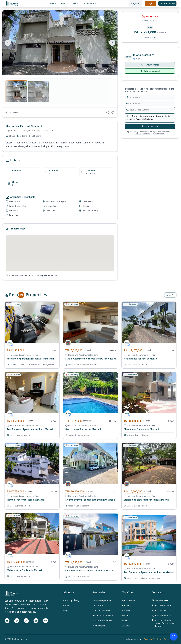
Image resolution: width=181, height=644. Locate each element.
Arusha (125, 605)
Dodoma (126, 615)
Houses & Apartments (103, 600)
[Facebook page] (7, 621)
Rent (65, 3)
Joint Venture (99, 626)
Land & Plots (99, 605)
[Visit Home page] (12, 593)
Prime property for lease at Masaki (26, 501)
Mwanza (126, 610)
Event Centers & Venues (104, 615)
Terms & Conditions (142, 134)
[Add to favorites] (113, 112)
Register (135, 3)
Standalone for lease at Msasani (141, 429)
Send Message (150, 126)
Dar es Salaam (129, 600)
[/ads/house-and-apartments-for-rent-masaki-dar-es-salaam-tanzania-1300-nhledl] (90, 322)
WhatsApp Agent (150, 71)
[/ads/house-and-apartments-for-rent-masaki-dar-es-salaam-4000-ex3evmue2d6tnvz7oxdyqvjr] (90, 466)
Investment (90, 3)
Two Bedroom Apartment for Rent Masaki (30, 429)
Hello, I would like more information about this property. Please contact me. (150, 118)
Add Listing (167, 3)
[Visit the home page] (12, 3)
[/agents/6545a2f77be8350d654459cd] (68, 343)
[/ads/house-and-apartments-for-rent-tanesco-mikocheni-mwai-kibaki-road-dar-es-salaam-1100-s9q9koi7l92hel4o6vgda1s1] (32, 322)
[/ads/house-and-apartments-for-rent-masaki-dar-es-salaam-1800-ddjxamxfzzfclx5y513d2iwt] (32, 393)
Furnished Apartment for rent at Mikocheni (31, 359)
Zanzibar (126, 626)
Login (150, 3)
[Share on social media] (108, 112)
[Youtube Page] (46, 621)
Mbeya (125, 621)
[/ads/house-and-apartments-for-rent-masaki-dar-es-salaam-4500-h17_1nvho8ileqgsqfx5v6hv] (149, 322)
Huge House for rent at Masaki (141, 359)
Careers (67, 605)
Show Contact (150, 65)
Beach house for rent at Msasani (83, 429)
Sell (76, 3)
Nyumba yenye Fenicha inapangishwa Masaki (90, 502)
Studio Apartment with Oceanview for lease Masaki (93, 359)
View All (170, 295)
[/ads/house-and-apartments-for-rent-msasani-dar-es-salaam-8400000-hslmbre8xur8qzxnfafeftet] (149, 393)
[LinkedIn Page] (36, 621)
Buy (53, 3)
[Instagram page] (17, 621)
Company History (71, 600)
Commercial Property (103, 610)
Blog (65, 610)
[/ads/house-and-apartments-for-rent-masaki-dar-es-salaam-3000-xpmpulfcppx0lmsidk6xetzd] (32, 464)
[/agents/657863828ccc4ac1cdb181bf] (10, 343)
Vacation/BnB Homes (103, 621)
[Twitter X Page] (26, 621)
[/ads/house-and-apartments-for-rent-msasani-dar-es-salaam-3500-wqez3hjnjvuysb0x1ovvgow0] (90, 393)
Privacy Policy (159, 134)
